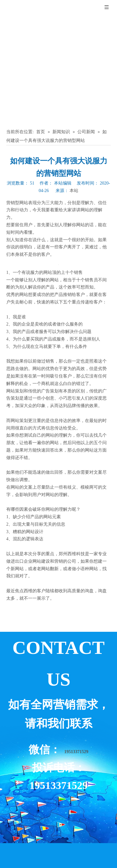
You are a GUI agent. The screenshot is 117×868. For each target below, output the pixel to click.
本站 (74, 191)
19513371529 (76, 752)
